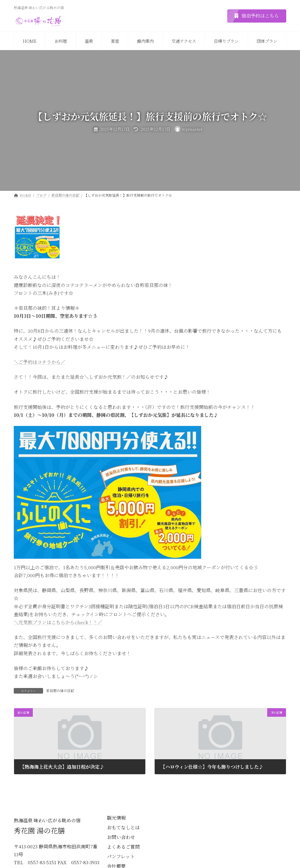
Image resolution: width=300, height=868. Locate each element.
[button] (257, 16)
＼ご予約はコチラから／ (40, 362)
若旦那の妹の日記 (60, 691)
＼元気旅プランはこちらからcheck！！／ (58, 622)
